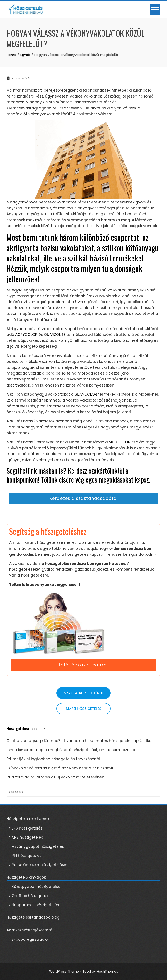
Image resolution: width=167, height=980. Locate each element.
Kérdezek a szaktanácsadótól (84, 498)
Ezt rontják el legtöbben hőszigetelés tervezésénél (54, 759)
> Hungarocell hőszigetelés (34, 905)
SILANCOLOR (86, 394)
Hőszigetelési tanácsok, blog (33, 917)
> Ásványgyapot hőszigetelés (36, 846)
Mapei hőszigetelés (84, 709)
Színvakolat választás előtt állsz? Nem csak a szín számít (60, 768)
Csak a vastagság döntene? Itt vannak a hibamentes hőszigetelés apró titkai (79, 741)
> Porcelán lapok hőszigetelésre (38, 865)
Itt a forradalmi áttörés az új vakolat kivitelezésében (55, 777)
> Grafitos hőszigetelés (30, 896)
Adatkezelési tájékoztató (29, 930)
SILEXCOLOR (120, 442)
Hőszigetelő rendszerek (28, 819)
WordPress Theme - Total (70, 971)
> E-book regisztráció (28, 939)
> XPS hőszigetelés (26, 837)
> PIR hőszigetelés (25, 856)
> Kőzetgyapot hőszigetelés (34, 887)
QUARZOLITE (55, 335)
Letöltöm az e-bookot (84, 665)
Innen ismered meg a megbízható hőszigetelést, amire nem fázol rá (71, 750)
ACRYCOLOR (26, 335)
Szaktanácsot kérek (84, 693)
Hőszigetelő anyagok (26, 877)
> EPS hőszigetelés (26, 828)
